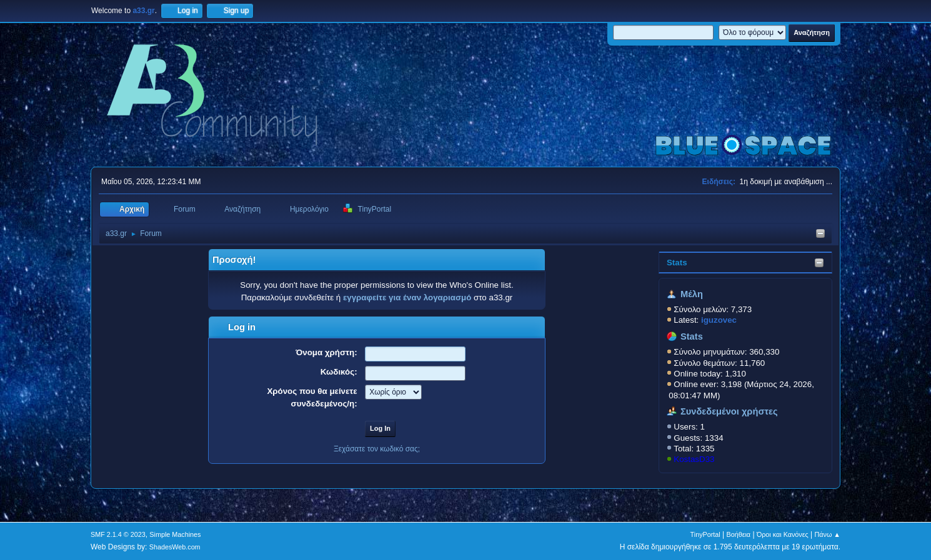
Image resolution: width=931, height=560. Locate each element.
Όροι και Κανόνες (783, 534)
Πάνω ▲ (828, 534)
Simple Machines (175, 534)
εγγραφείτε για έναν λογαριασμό (407, 297)
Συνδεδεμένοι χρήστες (729, 411)
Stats (677, 263)
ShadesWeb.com (175, 547)
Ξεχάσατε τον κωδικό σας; (377, 449)
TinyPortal (705, 534)
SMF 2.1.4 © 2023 (118, 534)
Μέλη (692, 294)
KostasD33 (694, 459)
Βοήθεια (738, 534)
